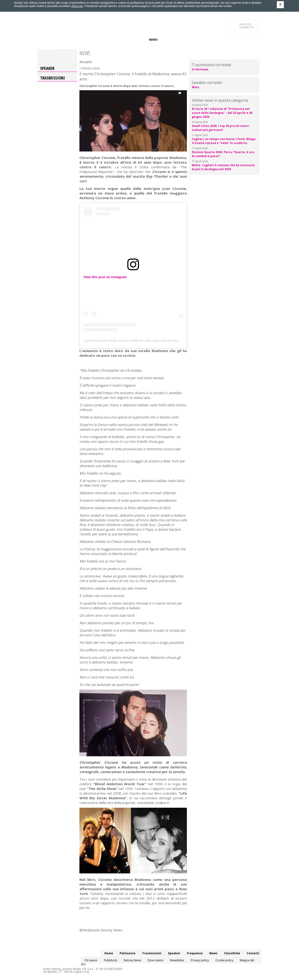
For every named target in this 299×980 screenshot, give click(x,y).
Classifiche (170, 40)
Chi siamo (91, 960)
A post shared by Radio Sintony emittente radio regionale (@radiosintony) (137, 341)
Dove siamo (156, 960)
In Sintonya (200, 69)
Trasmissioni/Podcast (91, 40)
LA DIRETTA (247, 26)
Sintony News (132, 960)
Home (44, 40)
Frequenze (137, 40)
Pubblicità (110, 960)
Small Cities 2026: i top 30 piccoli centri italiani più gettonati (221, 128)
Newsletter (177, 960)
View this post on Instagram (105, 277)
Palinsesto (61, 40)
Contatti (47, 49)
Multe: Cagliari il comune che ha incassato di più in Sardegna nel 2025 (223, 167)
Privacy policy (200, 960)
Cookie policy (224, 960)
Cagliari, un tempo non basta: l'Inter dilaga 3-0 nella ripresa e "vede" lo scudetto (224, 141)
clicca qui (77, 6)
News (153, 40)
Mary (196, 87)
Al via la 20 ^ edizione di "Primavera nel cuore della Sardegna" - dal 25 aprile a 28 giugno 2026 (222, 113)
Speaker (118, 40)
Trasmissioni (53, 78)
